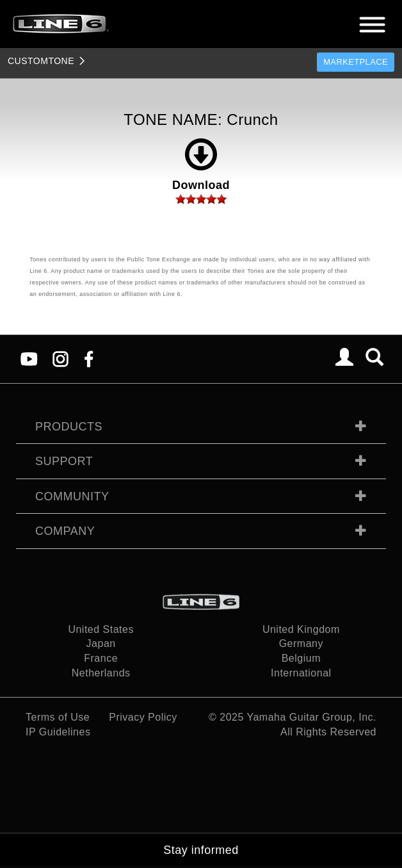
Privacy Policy (143, 717)
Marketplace (356, 62)
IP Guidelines (58, 732)
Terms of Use (58, 717)
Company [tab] (65, 531)
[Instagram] (60, 358)
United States (101, 629)
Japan (101, 643)
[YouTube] (29, 358)
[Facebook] (89, 358)
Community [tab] (72, 496)
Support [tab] (64, 461)
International (301, 673)
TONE (41, 61)
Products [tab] (69, 427)
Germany (301, 643)
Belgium (301, 658)
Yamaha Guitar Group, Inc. (311, 717)
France (101, 658)
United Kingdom (301, 629)
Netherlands (101, 673)
